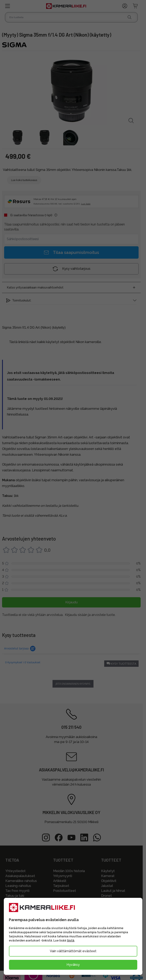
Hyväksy (73, 965)
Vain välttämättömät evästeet (73, 951)
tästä (71, 940)
